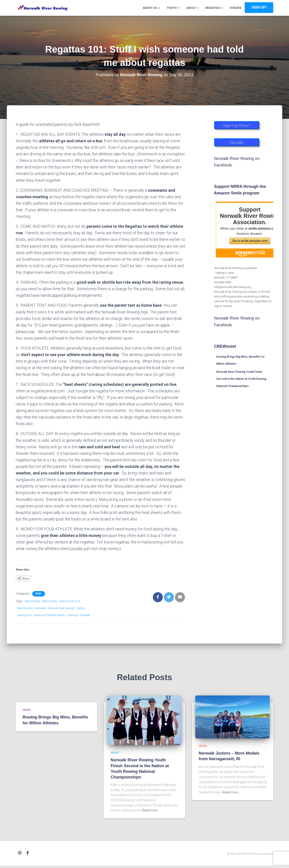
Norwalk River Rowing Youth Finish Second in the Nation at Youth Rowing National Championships (241, 379)
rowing (80, 608)
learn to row (50, 601)
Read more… (151, 810)
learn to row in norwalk (31, 608)
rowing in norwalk (79, 615)
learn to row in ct (70, 601)
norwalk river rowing (61, 608)
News (39, 594)
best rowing (32, 601)
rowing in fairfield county (49, 615)
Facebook (28, 853)
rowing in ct (24, 615)
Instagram (20, 853)
